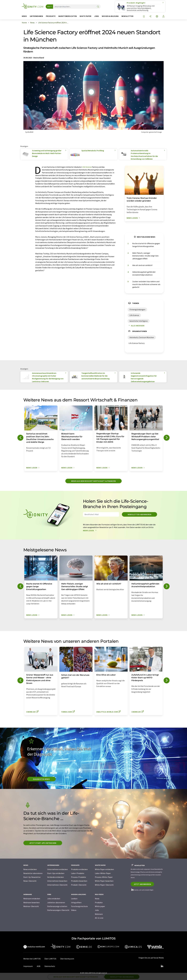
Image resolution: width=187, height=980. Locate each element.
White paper (100, 906)
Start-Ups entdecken (56, 873)
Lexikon (74, 899)
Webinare (99, 914)
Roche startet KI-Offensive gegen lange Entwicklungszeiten (146, 245)
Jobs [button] (97, 16)
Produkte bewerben (79, 881)
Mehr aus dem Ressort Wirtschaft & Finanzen (93, 481)
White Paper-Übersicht (104, 885)
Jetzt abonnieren (142, 884)
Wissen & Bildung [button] (110, 16)
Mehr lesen (90, 530)
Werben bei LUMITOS (32, 959)
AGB (39, 966)
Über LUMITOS (50, 959)
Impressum (28, 966)
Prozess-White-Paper (104, 877)
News (97, 899)
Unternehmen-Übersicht (57, 885)
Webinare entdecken (32, 899)
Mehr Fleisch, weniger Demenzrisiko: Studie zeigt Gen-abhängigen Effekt (146, 256)
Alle (49, 7)
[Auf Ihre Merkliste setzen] (144, 17)
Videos (74, 910)
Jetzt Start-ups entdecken (43, 843)
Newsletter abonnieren (139, 514)
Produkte (99, 902)
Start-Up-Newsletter (32, 877)
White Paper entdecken (104, 869)
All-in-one (99, 918)
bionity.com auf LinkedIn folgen (142, 890)
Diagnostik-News (41, 779)
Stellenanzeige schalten (57, 906)
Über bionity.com (67, 959)
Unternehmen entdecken (57, 869)
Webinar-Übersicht (31, 906)
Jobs (97, 910)
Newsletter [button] (127, 16)
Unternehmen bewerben (57, 881)
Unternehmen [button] (36, 16)
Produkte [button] (51, 16)
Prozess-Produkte (79, 877)
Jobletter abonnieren (56, 902)
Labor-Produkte (78, 873)
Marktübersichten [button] (68, 16)
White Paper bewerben (104, 881)
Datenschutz (50, 966)
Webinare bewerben (31, 902)
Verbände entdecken (56, 877)
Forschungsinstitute (79, 906)
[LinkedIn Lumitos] (162, 966)
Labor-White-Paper (103, 873)
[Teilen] (150, 17)
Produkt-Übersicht (79, 885)
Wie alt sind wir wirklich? (143, 265)
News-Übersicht (30, 881)
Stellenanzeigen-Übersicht (58, 910)
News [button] (24, 16)
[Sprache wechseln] (157, 17)
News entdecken (30, 869)
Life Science (87, 167)
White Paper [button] (86, 16)
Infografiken (76, 902)
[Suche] (98, 7)
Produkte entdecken (79, 869)
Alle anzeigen (136, 326)
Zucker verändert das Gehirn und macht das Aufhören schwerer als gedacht (146, 284)
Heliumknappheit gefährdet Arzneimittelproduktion (144, 273)
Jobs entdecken (54, 899)
